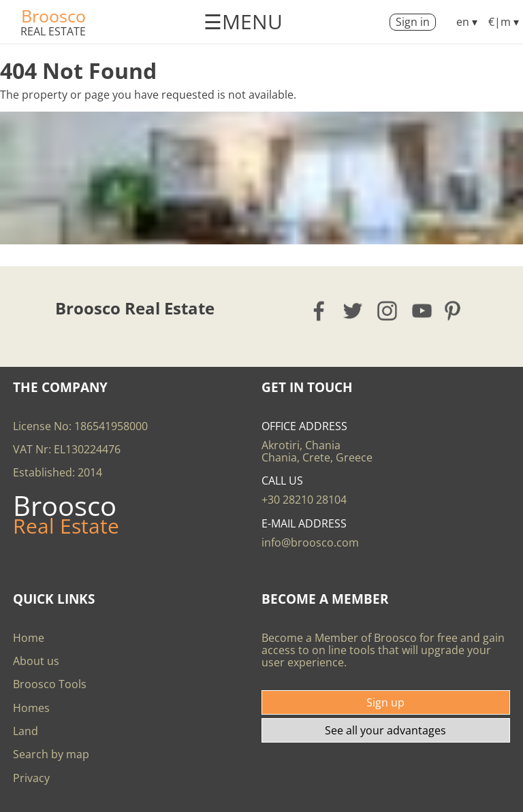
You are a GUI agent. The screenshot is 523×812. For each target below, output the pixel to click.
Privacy (31, 778)
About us (36, 661)
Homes (31, 708)
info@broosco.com (310, 542)
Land (26, 731)
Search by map (51, 754)
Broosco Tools (50, 684)
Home (29, 638)
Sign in (413, 22)
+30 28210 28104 (304, 500)
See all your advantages (385, 730)
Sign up (385, 702)
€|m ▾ (504, 22)
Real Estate (53, 31)
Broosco (53, 16)
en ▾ (467, 22)
